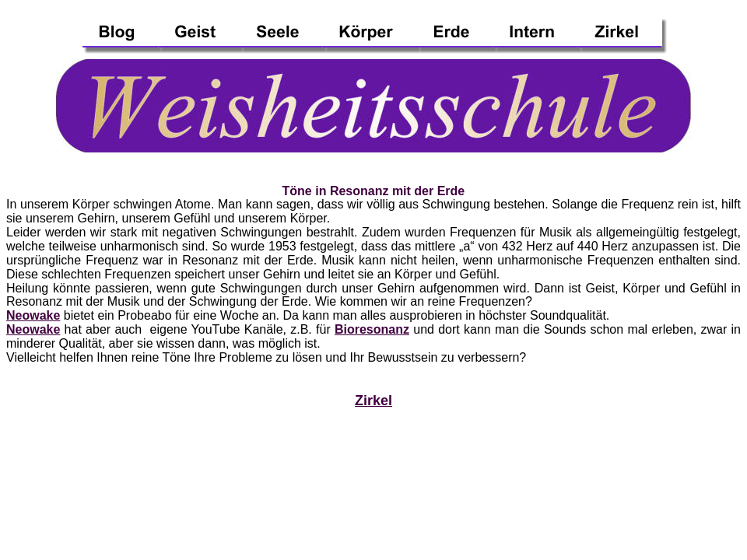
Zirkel (373, 401)
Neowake (33, 315)
